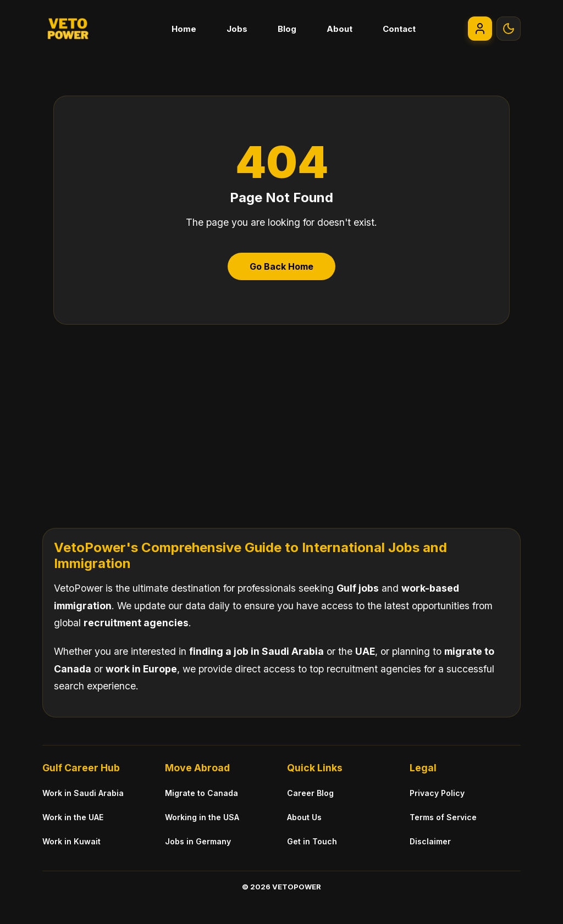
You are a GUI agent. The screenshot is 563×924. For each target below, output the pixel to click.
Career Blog (310, 793)
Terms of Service (443, 817)
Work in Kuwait (71, 841)
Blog (287, 29)
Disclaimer (430, 841)
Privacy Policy (437, 793)
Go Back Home (281, 266)
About (340, 29)
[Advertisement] (281, 418)
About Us (304, 817)
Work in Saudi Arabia (83, 793)
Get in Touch (312, 841)
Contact (399, 29)
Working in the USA (202, 817)
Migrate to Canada (202, 793)
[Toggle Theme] (509, 29)
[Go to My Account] (480, 29)
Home (184, 29)
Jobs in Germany (198, 841)
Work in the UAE (73, 817)
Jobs (237, 29)
